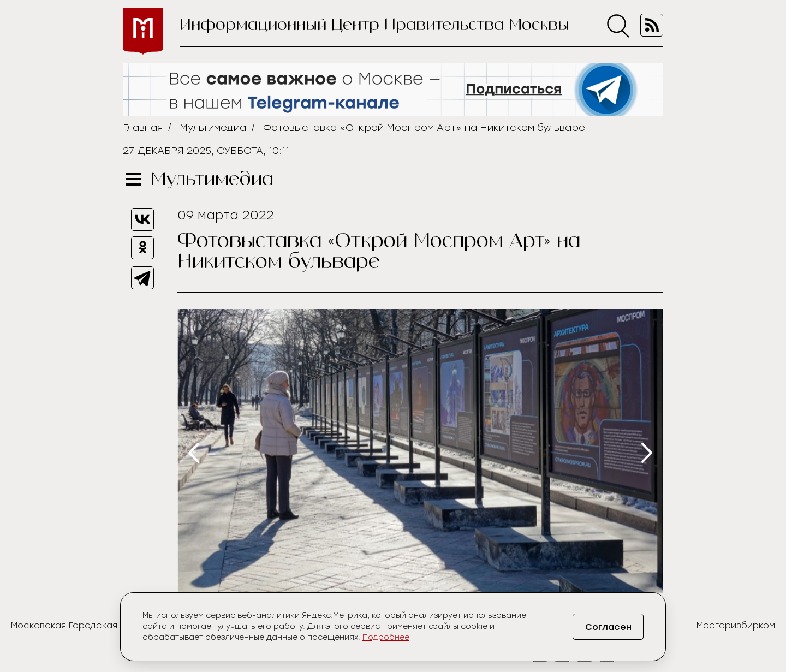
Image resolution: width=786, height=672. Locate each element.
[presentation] (194, 453)
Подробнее (386, 637)
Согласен (608, 627)
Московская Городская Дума (78, 625)
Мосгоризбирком (736, 625)
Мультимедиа (213, 128)
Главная (143, 128)
